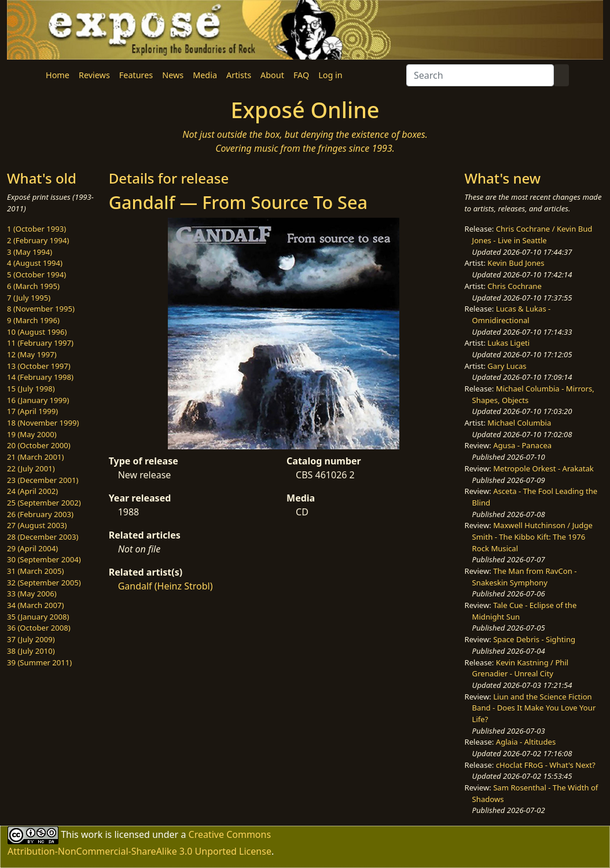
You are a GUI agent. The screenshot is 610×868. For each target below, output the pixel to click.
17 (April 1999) (32, 411)
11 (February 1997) (40, 343)
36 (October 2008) (39, 628)
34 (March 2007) (35, 605)
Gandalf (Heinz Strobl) (166, 586)
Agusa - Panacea (522, 445)
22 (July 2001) (31, 468)
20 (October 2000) (39, 445)
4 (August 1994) (35, 263)
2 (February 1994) (38, 240)
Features (136, 75)
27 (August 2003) (37, 525)
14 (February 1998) (40, 377)
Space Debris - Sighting (534, 639)
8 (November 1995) (41, 309)
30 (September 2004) (44, 559)
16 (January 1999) (38, 400)
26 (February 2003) (40, 514)
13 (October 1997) (39, 366)
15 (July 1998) (31, 389)
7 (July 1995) (29, 298)
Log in (330, 75)
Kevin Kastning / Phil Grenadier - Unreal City (521, 668)
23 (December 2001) (43, 480)
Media (205, 75)
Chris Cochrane (514, 286)
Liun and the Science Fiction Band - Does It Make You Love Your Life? (534, 708)
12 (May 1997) (32, 354)
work (92, 834)
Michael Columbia (519, 423)
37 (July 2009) (31, 639)
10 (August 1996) (37, 332)
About (272, 75)
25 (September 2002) (44, 503)
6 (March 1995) (33, 286)
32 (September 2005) (44, 583)
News (173, 75)
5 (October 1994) (36, 274)
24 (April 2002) (32, 491)
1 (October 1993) (36, 229)
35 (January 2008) (38, 617)
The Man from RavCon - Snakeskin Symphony (525, 577)
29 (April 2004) (32, 548)
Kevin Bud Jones (516, 263)
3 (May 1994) (30, 252)
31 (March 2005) (35, 571)
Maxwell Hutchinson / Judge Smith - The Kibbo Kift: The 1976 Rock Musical (532, 536)
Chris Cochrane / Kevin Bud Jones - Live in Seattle (532, 235)
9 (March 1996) (33, 320)
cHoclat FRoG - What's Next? (546, 765)
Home (58, 75)
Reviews (94, 75)
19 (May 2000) (32, 434)
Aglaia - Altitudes (526, 742)
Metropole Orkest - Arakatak (543, 468)
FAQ (301, 75)
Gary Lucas (507, 366)
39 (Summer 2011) (39, 662)
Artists (239, 75)
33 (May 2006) (32, 594)
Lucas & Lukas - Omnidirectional (512, 314)
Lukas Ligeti (508, 343)
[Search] (480, 75)
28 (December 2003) (43, 537)
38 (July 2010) (31, 651)
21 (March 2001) (35, 457)
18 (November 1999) (43, 423)
